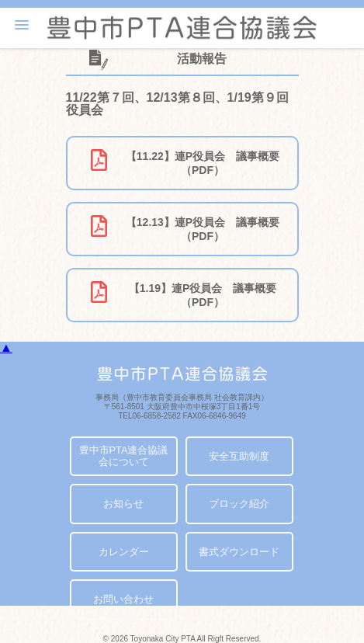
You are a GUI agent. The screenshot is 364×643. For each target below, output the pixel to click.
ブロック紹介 (239, 504)
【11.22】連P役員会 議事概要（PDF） (185, 163)
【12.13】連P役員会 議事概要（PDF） (185, 229)
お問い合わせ (123, 599)
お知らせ (123, 504)
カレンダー (124, 552)
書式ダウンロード (239, 552)
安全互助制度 (239, 456)
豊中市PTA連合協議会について (124, 456)
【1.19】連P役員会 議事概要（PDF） (183, 295)
